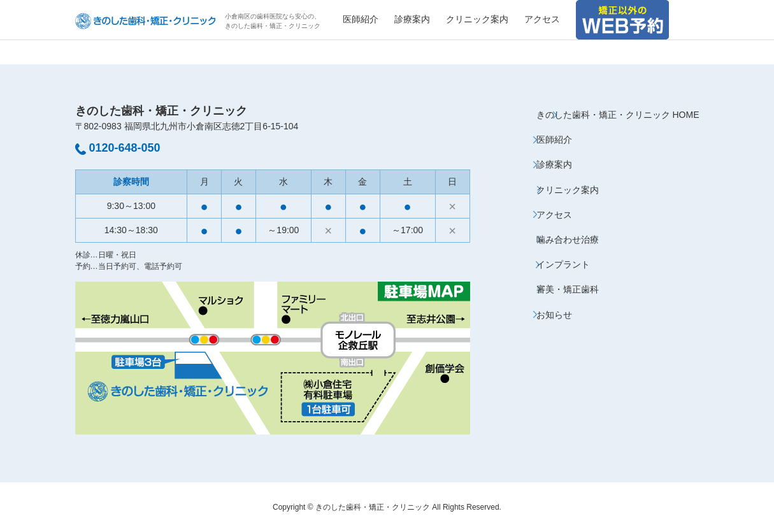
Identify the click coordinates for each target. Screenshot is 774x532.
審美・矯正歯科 (568, 289)
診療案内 (412, 19)
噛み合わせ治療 (568, 240)
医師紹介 (361, 19)
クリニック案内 (477, 19)
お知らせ (554, 315)
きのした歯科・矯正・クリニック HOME (618, 115)
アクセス (542, 19)
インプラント (563, 264)
